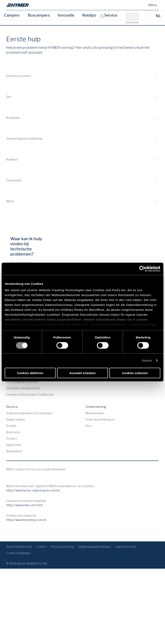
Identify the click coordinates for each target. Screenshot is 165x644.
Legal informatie (126, 547)
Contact (11, 439)
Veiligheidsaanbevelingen (94, 547)
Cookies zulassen (135, 373)
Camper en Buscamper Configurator (30, 394)
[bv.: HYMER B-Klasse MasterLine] (133, 18)
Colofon (41, 547)
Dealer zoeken (16, 419)
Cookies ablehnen (30, 373)
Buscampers (39, 15)
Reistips (89, 15)
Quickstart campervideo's (23, 388)
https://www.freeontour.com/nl (26, 520)
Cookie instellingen (18, 553)
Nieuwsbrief (14, 451)
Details (147, 360)
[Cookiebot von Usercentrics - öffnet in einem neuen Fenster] (142, 269)
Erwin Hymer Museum (100, 419)
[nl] (17, 5)
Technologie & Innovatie (22, 382)
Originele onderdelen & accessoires (29, 413)
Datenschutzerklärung (22, 324)
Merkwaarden (95, 413)
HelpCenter (14, 445)
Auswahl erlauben (82, 373)
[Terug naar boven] (155, 532)
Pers (89, 426)
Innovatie (66, 15)
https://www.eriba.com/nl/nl (24, 505)
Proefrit (11, 426)
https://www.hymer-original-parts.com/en (33, 490)
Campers (12, 15)
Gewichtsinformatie (19, 547)
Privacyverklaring (62, 547)
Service (111, 15)
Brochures (13, 432)
